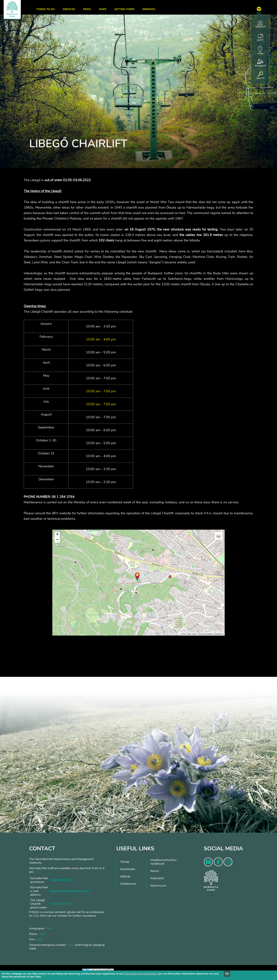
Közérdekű (157, 878)
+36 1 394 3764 (61, 904)
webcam (260, 24)
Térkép (125, 862)
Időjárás (125, 876)
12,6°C (260, 37)
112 (71, 945)
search (260, 76)
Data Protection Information (140, 974)
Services (69, 9)
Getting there (124, 9)
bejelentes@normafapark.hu (70, 891)
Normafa (149, 9)
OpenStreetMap (206, 634)
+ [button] (57, 535)
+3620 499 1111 (62, 880)
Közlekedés (128, 869)
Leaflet (183, 634)
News (87, 9)
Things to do (45, 9)
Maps (103, 9)
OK (227, 974)
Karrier (155, 871)
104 (50, 928)
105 (40, 939)
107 (43, 934)
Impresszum (158, 886)
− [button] (57, 540)
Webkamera (128, 884)
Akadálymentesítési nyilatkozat (163, 862)
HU (259, 13)
